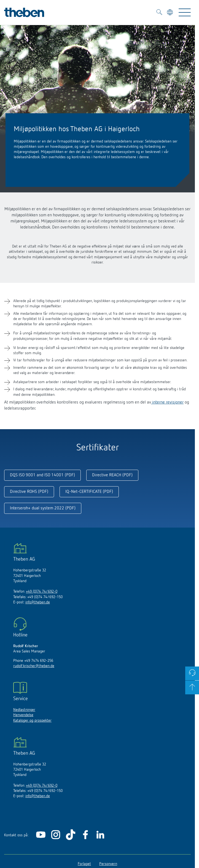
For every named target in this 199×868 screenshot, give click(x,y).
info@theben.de (38, 602)
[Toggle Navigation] (185, 12)
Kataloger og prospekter (32, 721)
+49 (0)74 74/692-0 (42, 592)
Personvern (108, 864)
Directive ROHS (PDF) (29, 492)
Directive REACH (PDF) (112, 475)
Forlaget (84, 864)
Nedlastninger (24, 710)
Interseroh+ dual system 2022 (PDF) (43, 508)
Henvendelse (23, 715)
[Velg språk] (170, 13)
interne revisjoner (167, 402)
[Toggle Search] (159, 13)
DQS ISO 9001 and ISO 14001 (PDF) (42, 475)
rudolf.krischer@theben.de (34, 666)
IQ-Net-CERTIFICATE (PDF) (89, 492)
